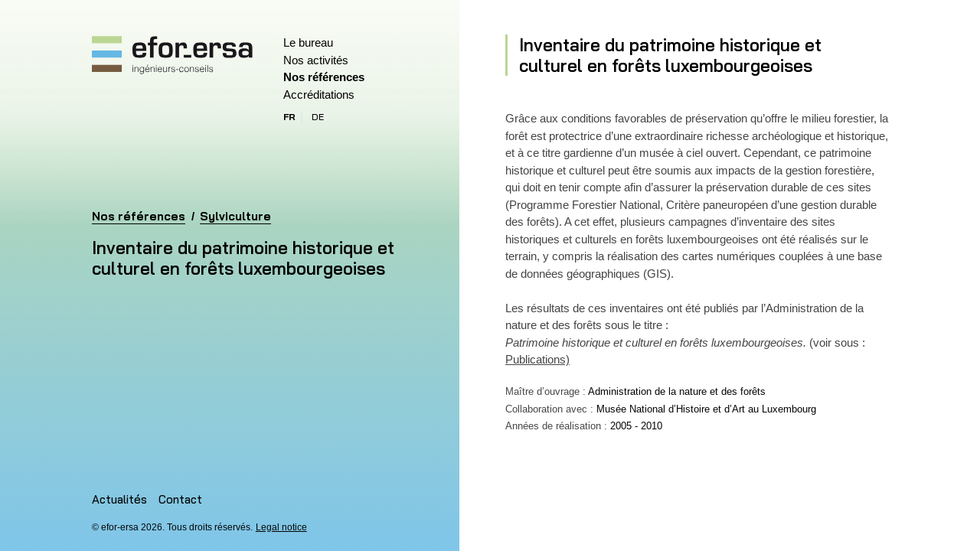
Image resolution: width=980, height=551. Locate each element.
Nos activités (316, 60)
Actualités (119, 499)
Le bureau (308, 42)
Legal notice (281, 527)
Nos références (324, 77)
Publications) (537, 359)
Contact (180, 499)
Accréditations (319, 95)
